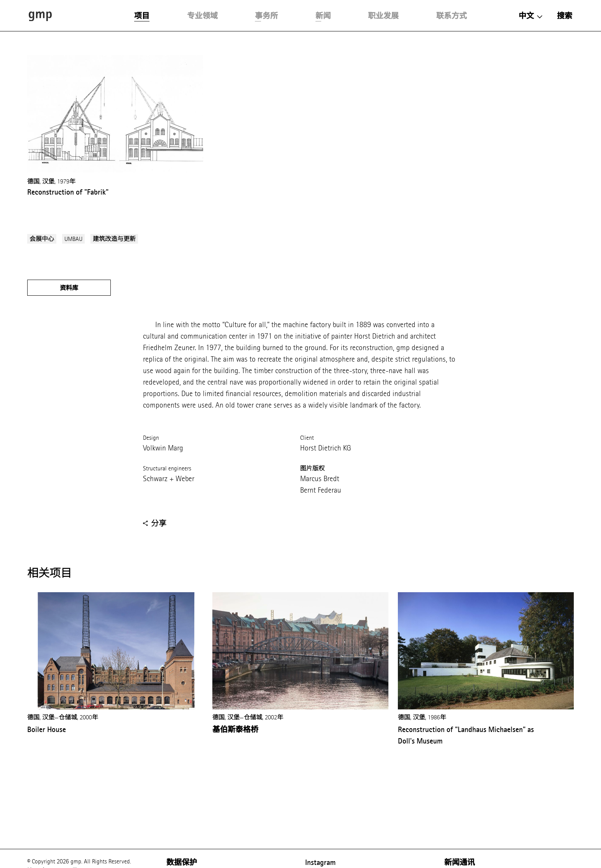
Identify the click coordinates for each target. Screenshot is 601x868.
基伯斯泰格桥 (235, 729)
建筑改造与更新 (114, 239)
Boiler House (47, 729)
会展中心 (42, 239)
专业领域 (202, 16)
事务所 (266, 16)
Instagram (320, 862)
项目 (142, 16)
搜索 (565, 16)
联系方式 (452, 16)
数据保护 (182, 862)
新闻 (323, 16)
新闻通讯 (460, 862)
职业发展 (383, 16)
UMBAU (73, 239)
